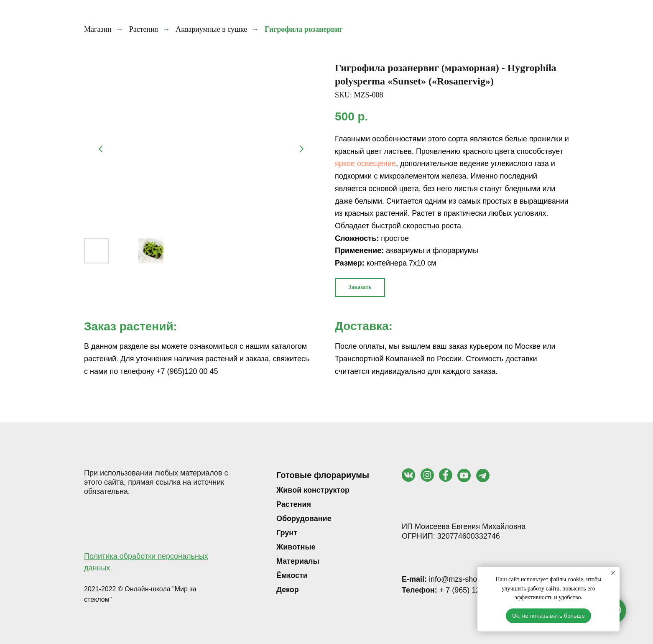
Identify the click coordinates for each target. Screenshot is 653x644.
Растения (144, 29)
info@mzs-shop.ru (446, 579)
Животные (296, 547)
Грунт (287, 533)
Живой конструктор (313, 490)
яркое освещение (365, 164)
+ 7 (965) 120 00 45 (453, 590)
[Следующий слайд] (301, 149)
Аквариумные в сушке (211, 29)
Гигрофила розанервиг (304, 29)
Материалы (298, 561)
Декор (288, 590)
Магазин (98, 29)
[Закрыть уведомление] (613, 573)
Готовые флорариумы (323, 475)
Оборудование (304, 519)
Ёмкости (292, 575)
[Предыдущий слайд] (101, 149)
